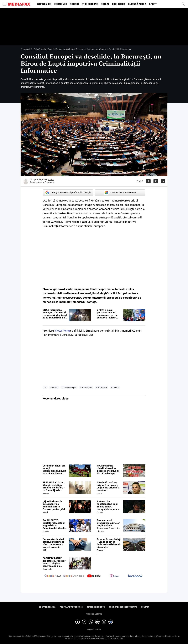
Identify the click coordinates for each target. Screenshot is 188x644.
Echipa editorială (47, 607)
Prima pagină (26, 49)
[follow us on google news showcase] (73, 576)
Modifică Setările (94, 614)
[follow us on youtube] (94, 576)
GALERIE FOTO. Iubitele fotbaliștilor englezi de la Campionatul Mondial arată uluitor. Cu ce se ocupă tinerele (55, 524)
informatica (102, 387)
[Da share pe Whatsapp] (163, 181)
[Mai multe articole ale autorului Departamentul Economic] (26, 181)
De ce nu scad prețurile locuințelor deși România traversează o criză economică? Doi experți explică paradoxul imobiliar (108, 524)
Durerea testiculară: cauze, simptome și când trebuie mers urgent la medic (54, 543)
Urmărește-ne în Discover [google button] (120, 193)
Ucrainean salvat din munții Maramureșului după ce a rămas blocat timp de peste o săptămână (54, 470)
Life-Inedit (119, 4)
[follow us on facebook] (135, 576)
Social (105, 4)
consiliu (54, 387)
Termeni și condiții (96, 607)
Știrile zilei (44, 4)
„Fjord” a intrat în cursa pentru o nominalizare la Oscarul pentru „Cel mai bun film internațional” (54, 505)
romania (115, 387)
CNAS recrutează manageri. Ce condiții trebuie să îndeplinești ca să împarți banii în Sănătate (55, 314)
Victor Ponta (62, 331)
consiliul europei (69, 387)
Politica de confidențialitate (123, 607)
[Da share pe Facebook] (148, 181)
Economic (61, 4)
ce (45, 387)
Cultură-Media (137, 4)
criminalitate (86, 387)
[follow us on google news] (53, 576)
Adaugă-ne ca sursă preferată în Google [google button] (68, 193)
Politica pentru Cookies (71, 607)
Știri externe (90, 4)
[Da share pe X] (156, 181)
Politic (74, 4)
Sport (153, 4)
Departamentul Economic (42, 182)
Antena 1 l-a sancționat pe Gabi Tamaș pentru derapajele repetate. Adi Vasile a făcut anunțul (108, 505)
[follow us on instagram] (115, 576)
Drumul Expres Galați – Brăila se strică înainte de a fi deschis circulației (109, 543)
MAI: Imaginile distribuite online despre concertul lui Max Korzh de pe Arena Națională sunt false (109, 470)
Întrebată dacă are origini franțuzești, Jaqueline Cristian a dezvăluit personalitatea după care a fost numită (108, 486)
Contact (145, 607)
